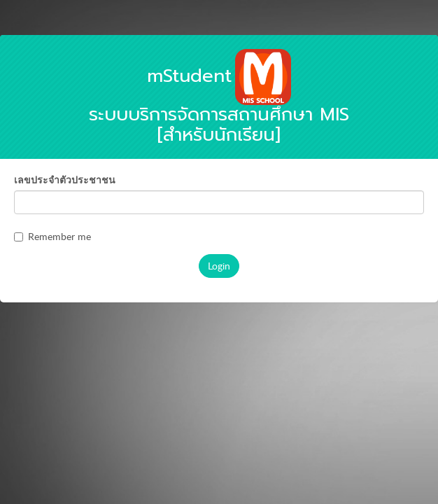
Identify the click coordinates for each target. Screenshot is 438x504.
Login (219, 266)
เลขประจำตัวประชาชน (65, 180)
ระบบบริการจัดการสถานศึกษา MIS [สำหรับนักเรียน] (219, 105)
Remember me (52, 236)
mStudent (189, 76)
